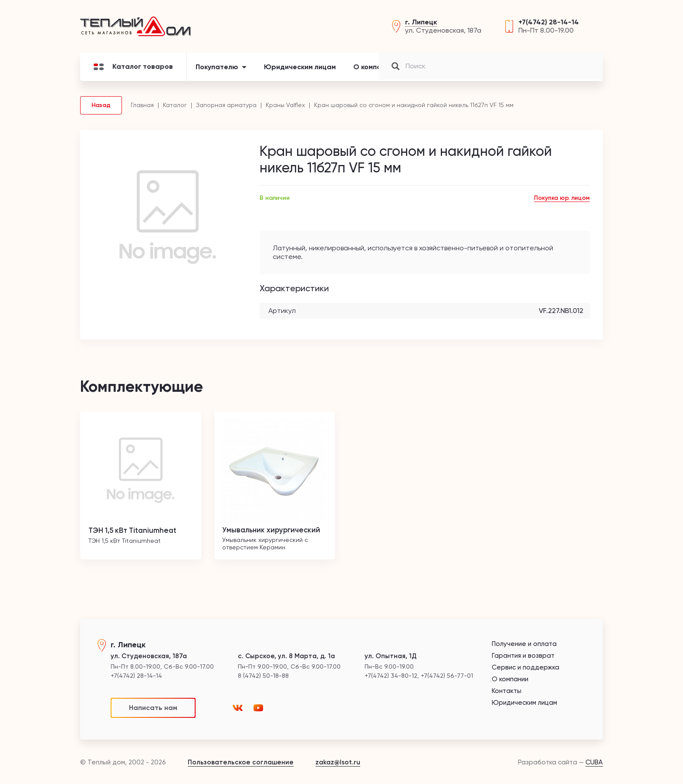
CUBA (594, 762)
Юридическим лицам (300, 72)
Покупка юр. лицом (562, 203)
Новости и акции (439, 72)
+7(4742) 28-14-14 (549, 25)
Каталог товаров (133, 72)
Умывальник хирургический (275, 535)
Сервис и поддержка (526, 668)
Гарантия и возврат (523, 656)
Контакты (502, 72)
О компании (373, 72)
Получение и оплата (524, 644)
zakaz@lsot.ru (338, 762)
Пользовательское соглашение (241, 762)
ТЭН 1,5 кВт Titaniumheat (136, 535)
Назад (101, 110)
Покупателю (217, 72)
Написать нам (153, 708)
